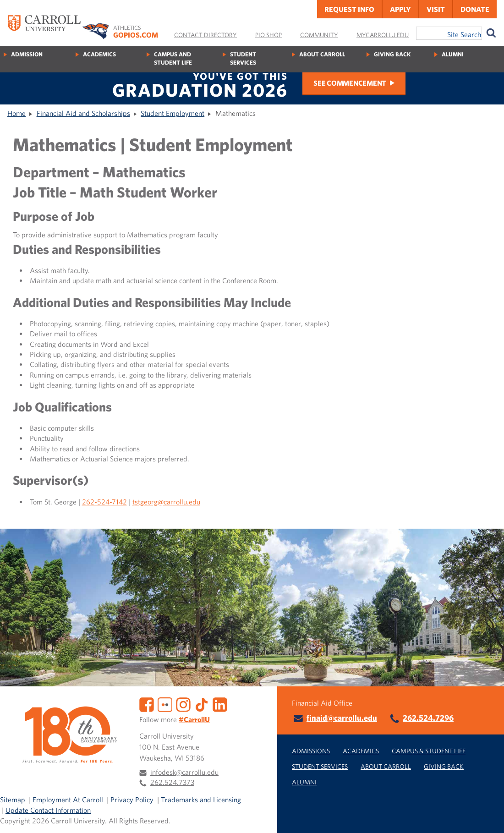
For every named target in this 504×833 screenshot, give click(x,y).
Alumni (453, 54)
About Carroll (322, 54)
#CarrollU (194, 719)
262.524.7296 (428, 718)
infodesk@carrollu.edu (184, 772)
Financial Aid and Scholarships (83, 113)
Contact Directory (205, 35)
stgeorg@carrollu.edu (167, 502)
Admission (27, 54)
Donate (475, 9)
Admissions (311, 751)
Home (16, 113)
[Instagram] (183, 703)
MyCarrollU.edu (383, 35)
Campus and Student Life (173, 58)
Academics (99, 54)
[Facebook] (147, 703)
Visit (436, 9)
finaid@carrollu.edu (342, 718)
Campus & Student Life (429, 751)
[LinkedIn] (220, 703)
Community (319, 35)
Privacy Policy (132, 800)
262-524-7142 (104, 502)
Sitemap (13, 800)
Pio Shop (268, 35)
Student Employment (173, 113)
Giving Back (392, 54)
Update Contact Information (48, 810)
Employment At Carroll (68, 800)
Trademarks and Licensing (201, 800)
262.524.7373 (172, 782)
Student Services (243, 58)
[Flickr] (165, 703)
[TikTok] (202, 703)
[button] (487, 816)
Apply (400, 9)
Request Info (349, 9)
